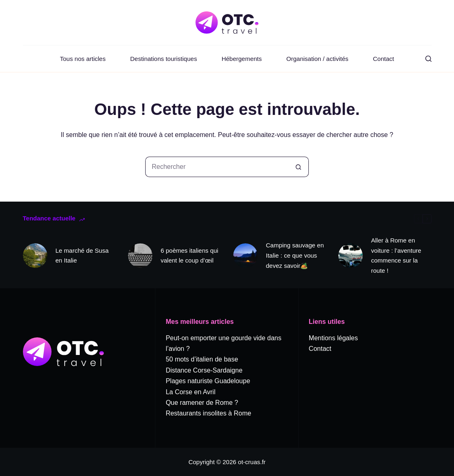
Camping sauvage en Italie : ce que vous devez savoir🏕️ (295, 255)
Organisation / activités (317, 59)
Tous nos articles (83, 59)
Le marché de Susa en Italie (82, 256)
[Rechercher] (428, 59)
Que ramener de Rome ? (202, 403)
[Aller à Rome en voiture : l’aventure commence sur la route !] (351, 256)
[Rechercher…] (217, 167)
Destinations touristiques (163, 59)
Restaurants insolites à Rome (208, 413)
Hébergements (242, 59)
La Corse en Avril (191, 392)
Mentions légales (333, 338)
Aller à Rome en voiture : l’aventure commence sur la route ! (396, 255)
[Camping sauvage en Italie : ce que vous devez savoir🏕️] (245, 256)
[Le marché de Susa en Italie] (35, 256)
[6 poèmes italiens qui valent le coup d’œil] (140, 256)
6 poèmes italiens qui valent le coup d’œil (190, 256)
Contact (384, 59)
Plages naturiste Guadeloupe (208, 381)
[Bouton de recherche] (299, 167)
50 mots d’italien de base (202, 359)
